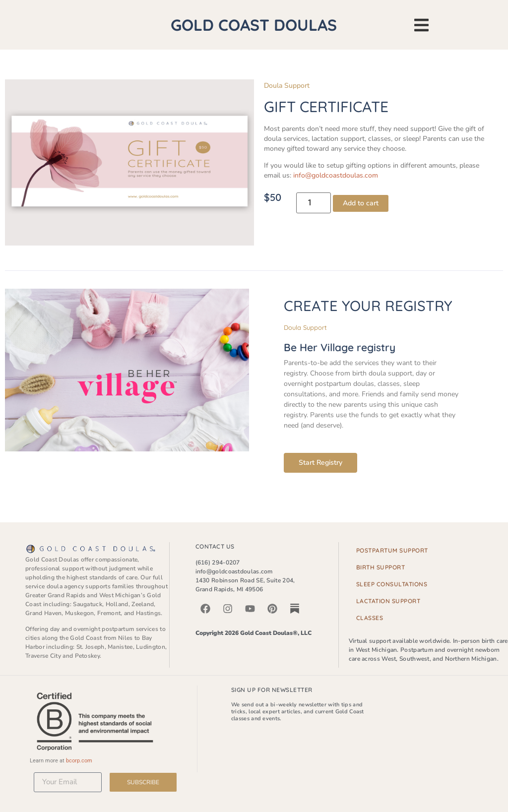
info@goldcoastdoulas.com (336, 175)
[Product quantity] (314, 203)
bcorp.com (79, 761)
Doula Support (287, 86)
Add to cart (361, 203)
